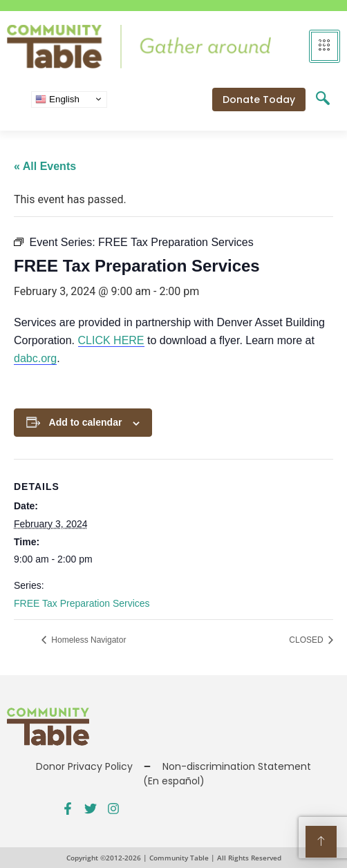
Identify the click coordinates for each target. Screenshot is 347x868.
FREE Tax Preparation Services (82, 603)
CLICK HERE (111, 340)
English (57, 99)
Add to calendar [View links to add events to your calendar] (86, 422)
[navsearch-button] (323, 100)
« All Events (45, 166)
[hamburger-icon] (325, 46)
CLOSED (307, 640)
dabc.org (35, 358)
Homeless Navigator (87, 640)
